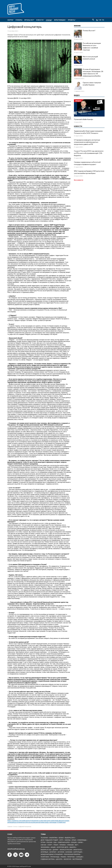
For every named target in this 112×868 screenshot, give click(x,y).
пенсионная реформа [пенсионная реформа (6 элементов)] (72, 854)
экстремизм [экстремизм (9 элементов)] (77, 859)
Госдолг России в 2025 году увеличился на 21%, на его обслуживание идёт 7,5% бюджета (89, 153)
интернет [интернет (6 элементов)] (53, 852)
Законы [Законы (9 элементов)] (68, 840)
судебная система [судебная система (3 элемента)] (48, 859)
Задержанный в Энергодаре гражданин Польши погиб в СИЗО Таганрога (88, 132)
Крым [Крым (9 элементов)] (74, 840)
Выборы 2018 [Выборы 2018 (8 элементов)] (70, 838)
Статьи (15, 827)
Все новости (79, 180)
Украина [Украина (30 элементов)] (63, 845)
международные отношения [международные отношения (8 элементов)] (52, 854)
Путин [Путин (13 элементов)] (43, 842)
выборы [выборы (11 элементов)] (73, 847)
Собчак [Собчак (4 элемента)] (43, 845)
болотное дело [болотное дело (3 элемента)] (63, 847)
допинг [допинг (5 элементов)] (56, 850)
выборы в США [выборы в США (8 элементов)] (46, 850)
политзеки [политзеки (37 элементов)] (45, 857)
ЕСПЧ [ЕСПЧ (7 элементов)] (61, 840)
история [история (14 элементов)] (61, 852)
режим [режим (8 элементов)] (63, 857)
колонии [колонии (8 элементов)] (69, 852)
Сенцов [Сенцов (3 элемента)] (74, 842)
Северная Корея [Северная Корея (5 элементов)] (64, 842)
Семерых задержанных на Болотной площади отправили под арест (87, 163)
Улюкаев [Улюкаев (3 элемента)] (70, 845)
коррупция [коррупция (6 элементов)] (78, 852)
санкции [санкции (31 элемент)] (79, 857)
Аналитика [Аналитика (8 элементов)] (53, 838)
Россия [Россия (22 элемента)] (49, 842)
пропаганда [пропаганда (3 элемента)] (55, 857)
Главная (10, 827)
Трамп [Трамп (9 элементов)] (56, 845)
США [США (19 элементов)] (55, 842)
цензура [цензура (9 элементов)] (59, 859)
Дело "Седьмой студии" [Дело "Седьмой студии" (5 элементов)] (49, 840)
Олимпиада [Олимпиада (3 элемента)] (82, 840)
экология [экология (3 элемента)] (67, 859)
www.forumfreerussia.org (16, 849)
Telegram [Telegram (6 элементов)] (44, 838)
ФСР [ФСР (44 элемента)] (76, 845)
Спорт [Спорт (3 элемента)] (50, 845)
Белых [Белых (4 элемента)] (61, 838)
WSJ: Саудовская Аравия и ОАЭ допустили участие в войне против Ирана (89, 172)
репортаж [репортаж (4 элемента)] (71, 857)
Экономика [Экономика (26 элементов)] (45, 847)
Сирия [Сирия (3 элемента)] (80, 842)
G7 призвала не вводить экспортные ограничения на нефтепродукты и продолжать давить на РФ (87, 142)
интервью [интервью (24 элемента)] (44, 852)
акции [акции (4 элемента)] (53, 847)
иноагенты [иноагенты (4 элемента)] (78, 850)
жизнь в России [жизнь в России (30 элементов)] (66, 850)
